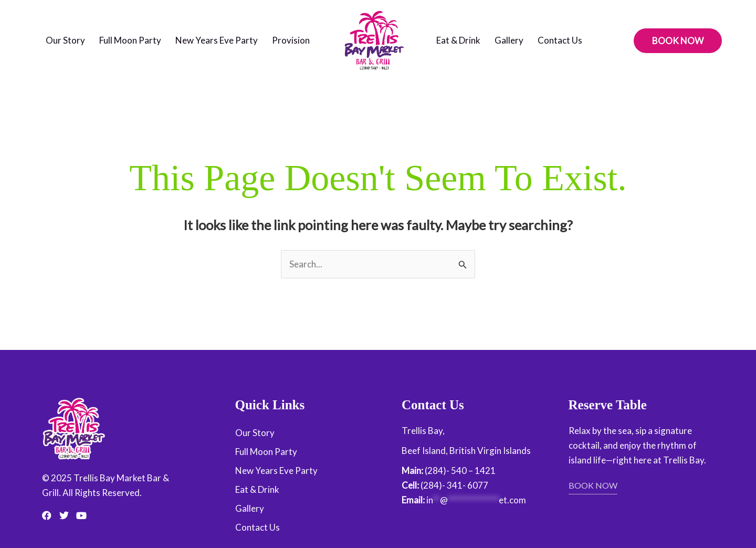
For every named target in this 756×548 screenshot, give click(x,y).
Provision (291, 40)
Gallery (509, 40)
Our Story (65, 40)
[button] (678, 41)
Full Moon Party (130, 40)
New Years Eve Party (217, 40)
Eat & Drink (458, 40)
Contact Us (560, 40)
